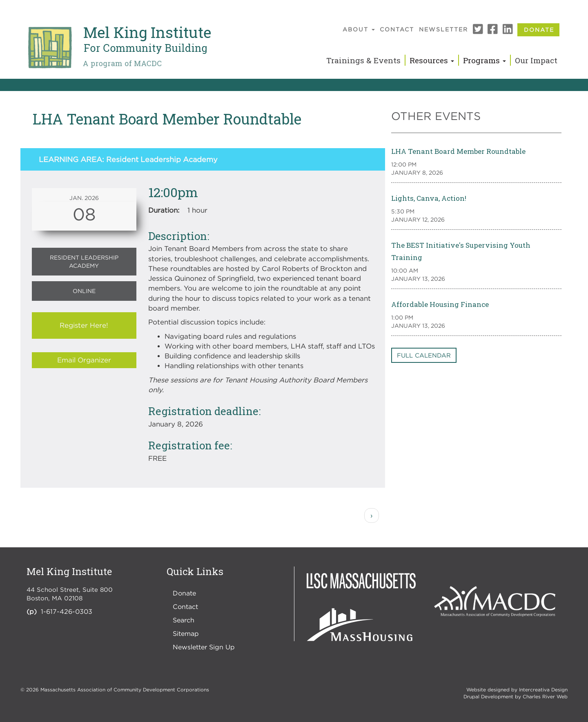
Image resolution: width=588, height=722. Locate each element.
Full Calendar (424, 355)
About (359, 29)
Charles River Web (545, 696)
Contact (397, 29)
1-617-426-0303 (67, 611)
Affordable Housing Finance (440, 304)
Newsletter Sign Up (204, 647)
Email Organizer (84, 360)
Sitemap (186, 633)
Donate (539, 30)
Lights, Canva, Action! (429, 198)
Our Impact (536, 60)
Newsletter (443, 29)
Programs (484, 60)
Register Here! (84, 325)
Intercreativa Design (543, 690)
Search (184, 620)
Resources (432, 60)
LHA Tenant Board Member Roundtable (458, 151)
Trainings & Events (363, 60)
